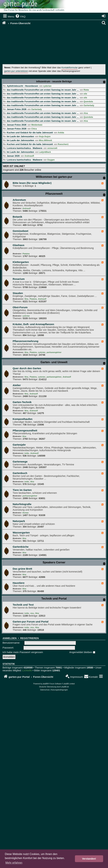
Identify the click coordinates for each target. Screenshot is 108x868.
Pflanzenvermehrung (25, 341)
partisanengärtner (54, 352)
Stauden (18, 293)
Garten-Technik (22, 402)
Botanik (17, 217)
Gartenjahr (19, 445)
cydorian (47, 86)
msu (32, 613)
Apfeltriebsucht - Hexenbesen (22, 86)
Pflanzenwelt (54, 194)
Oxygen (51, 160)
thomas (26, 513)
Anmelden (10, 638)
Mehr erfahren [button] (14, 863)
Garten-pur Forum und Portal (31, 622)
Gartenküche (21, 547)
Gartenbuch (20, 473)
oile (85, 94)
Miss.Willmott (45, 140)
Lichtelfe (27, 670)
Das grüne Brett (22, 569)
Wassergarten (21, 533)
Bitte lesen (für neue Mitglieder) (32, 183)
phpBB (45, 684)
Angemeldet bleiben (82, 652)
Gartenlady (89, 105)
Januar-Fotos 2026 (17, 109)
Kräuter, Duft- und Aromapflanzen (33, 324)
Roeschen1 (63, 144)
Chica (34, 129)
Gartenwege (20, 462)
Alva (86, 113)
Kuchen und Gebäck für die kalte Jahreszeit (30, 133)
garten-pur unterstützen (16, 71)
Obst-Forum (20, 307)
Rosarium (19, 279)
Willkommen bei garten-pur (54, 177)
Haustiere (19, 583)
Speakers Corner (54, 562)
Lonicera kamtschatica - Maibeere (25, 148)
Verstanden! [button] (89, 859)
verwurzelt (52, 148)
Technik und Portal (54, 599)
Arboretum (19, 200)
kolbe (27, 453)
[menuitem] (20, 17)
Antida (61, 133)
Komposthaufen (23, 419)
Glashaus (18, 245)
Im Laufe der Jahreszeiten (20, 136)
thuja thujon (45, 137)
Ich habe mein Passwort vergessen (23, 652)
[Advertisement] (55, 46)
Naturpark (19, 521)
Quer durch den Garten (27, 368)
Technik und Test (23, 605)
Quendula (88, 102)
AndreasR (29, 156)
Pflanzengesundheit (25, 430)
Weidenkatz (37, 125)
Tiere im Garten (22, 490)
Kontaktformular (70, 68)
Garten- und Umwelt (54, 362)
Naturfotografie (22, 504)
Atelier (17, 385)
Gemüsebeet (20, 231)
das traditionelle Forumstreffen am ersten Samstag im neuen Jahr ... (43, 90)
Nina (26, 299)
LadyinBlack (45, 152)
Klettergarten (21, 262)
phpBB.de (65, 687)
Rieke (86, 90)
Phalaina (26, 254)
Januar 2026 (13, 156)
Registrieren (30, 638)
